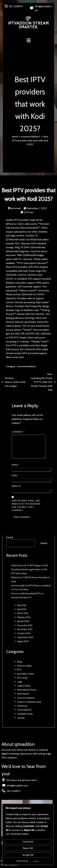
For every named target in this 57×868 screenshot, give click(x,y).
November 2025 (25, 629)
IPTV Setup (22, 678)
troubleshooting (25, 714)
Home (15, 137)
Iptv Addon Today (25, 674)
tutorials (21, 718)
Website (16, 486)
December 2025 (25, 625)
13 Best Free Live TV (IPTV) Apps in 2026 (30, 566)
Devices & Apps (24, 666)
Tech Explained (24, 710)
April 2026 (22, 609)
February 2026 (24, 617)
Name (16, 465)
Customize (28, 842)
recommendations (30, 137)
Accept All (28, 855)
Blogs (20, 662)
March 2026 (23, 613)
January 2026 (23, 621)
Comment (18, 432)
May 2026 (22, 605)
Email (16, 476)
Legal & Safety (24, 686)
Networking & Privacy (27, 690)
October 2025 (24, 633)
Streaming (22, 706)
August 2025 (23, 641)
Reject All (28, 848)
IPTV (19, 670)
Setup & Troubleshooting (29, 702)
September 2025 (25, 637)
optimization (23, 694)
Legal (20, 682)
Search (10, 537)
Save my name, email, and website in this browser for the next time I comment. (26, 506)
